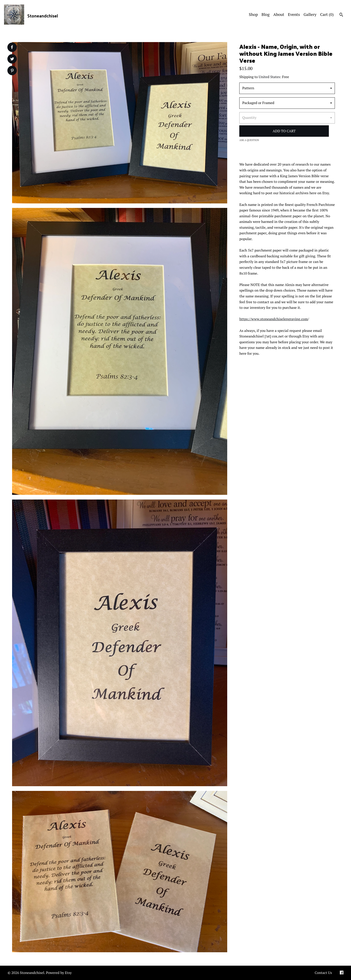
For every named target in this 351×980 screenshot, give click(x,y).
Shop (253, 14)
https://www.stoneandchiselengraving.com (274, 319)
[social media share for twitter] (12, 59)
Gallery (310, 14)
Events (294, 14)
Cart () (327, 14)
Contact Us (323, 973)
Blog (265, 14)
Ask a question (249, 140)
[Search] (341, 15)
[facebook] (342, 973)
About (279, 14)
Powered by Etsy (59, 973)
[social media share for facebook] (12, 47)
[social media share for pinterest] (12, 71)
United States (269, 77)
